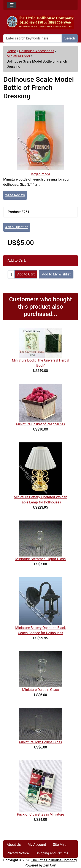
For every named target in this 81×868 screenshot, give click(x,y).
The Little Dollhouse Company (54, 860)
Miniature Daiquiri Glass (40, 690)
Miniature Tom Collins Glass (40, 742)
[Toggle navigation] (12, 5)
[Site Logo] (40, 22)
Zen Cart (50, 865)
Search (70, 38)
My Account (37, 845)
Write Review (15, 195)
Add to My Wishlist (56, 274)
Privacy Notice (18, 853)
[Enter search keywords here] (33, 38)
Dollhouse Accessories (37, 51)
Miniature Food (18, 56)
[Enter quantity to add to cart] (11, 274)
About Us (14, 845)
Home (11, 51)
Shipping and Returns (52, 853)
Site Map (60, 845)
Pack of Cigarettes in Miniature (40, 814)
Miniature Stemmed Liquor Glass (40, 559)
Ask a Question (17, 227)
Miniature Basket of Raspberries (40, 424)
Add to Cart (26, 274)
